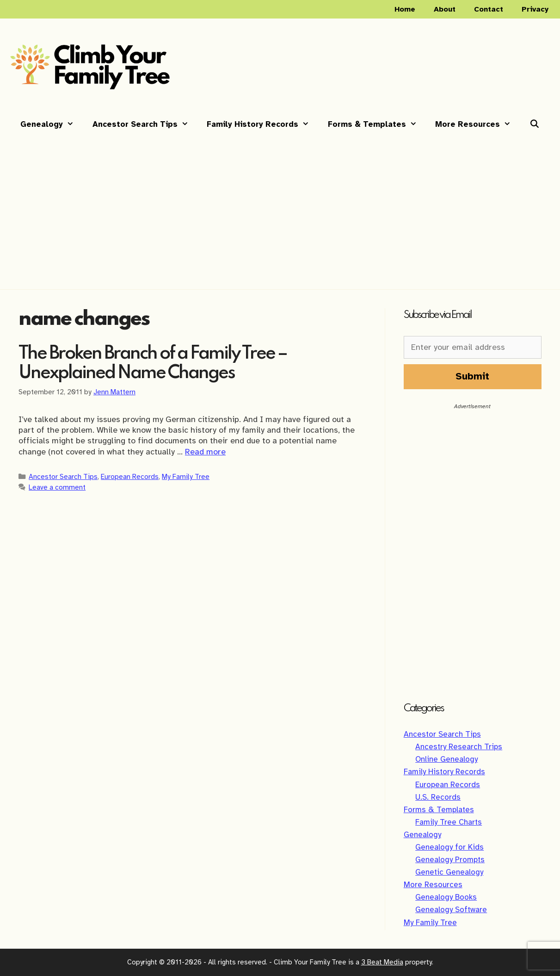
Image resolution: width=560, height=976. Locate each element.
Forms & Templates (377, 124)
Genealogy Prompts (450, 860)
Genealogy (52, 124)
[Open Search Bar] (535, 124)
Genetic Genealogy (449, 872)
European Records (130, 476)
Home (405, 9)
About (445, 9)
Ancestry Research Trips (459, 747)
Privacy (535, 9)
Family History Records (263, 124)
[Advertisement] (280, 207)
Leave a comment (57, 487)
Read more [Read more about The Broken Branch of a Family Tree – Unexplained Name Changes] (205, 452)
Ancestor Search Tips (145, 124)
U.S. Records (438, 797)
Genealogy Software (451, 910)
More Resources (478, 124)
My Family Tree (186, 476)
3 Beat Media (382, 962)
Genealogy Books (446, 897)
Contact (489, 9)
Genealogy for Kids (449, 847)
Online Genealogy (446, 759)
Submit (472, 376)
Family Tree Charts (449, 822)
